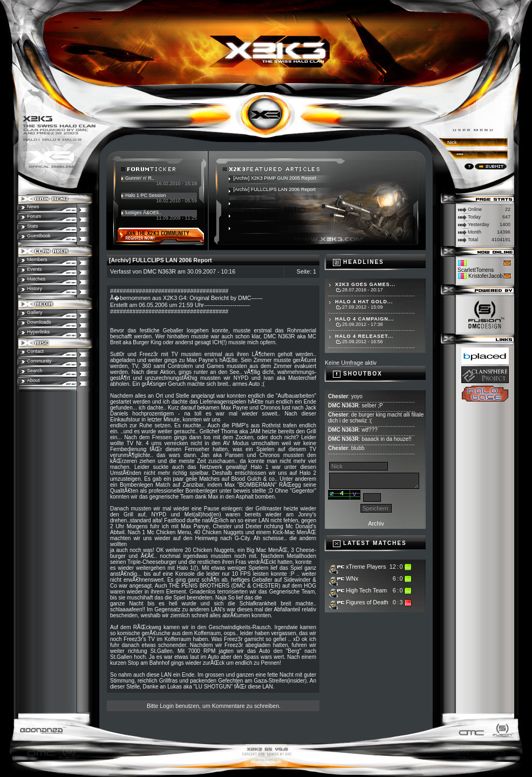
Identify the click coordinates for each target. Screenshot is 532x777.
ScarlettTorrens (476, 270)
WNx (352, 578)
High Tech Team (366, 590)
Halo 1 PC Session (146, 195)
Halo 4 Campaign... (364, 319)
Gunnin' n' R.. (140, 178)
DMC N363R (160, 271)
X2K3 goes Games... (365, 284)
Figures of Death (367, 602)
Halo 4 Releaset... (364, 336)
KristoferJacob (486, 276)
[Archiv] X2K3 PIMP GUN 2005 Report (274, 178)
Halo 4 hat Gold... (364, 302)
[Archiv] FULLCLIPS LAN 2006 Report (274, 189)
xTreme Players (366, 567)
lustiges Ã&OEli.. (143, 213)
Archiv (376, 523)
